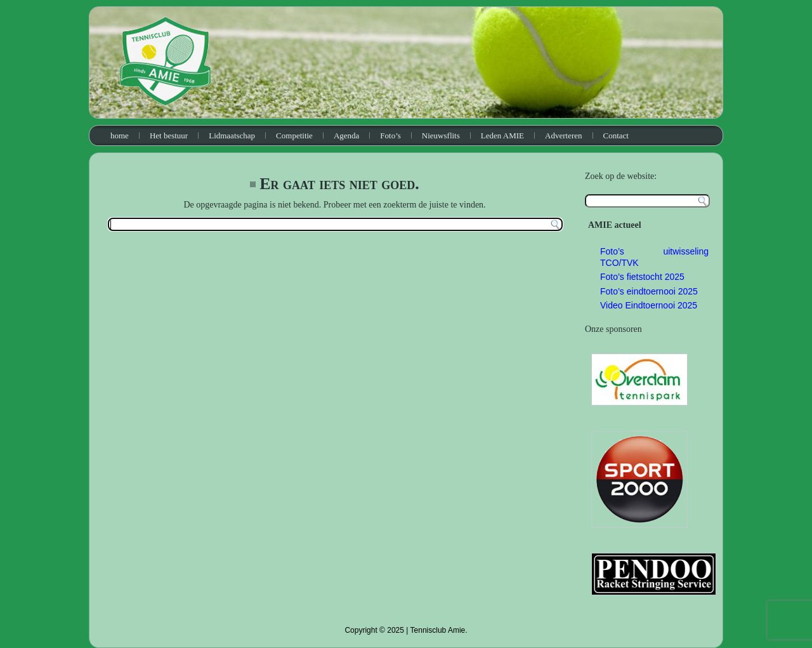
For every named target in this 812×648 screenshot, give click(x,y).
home (120, 136)
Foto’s (390, 136)
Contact (616, 136)
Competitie (294, 136)
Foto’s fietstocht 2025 (642, 277)
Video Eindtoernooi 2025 (649, 305)
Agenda (346, 136)
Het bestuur (169, 136)
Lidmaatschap (232, 136)
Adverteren (563, 136)
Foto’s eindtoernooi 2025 (649, 291)
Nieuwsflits (441, 136)
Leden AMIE (502, 136)
